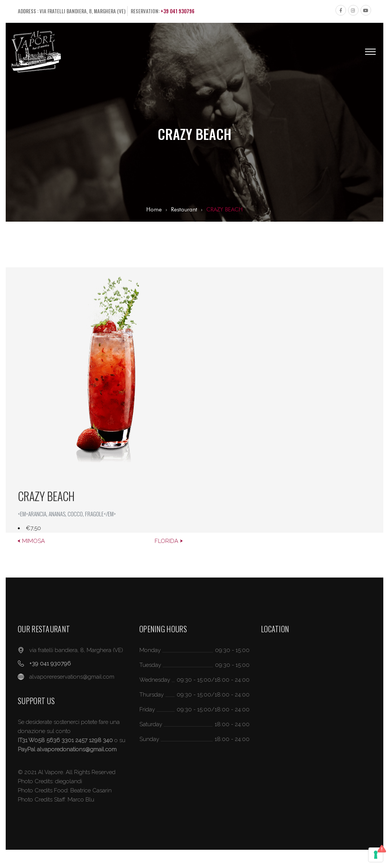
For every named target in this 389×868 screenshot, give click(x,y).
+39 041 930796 (178, 11)
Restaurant (184, 209)
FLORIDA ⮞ (169, 541)
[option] (194, 400)
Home (154, 209)
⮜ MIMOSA (31, 541)
